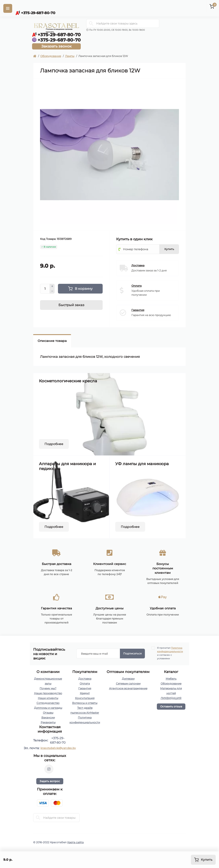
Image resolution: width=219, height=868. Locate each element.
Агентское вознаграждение (128, 688)
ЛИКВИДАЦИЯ (171, 698)
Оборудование (51, 56)
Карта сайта (75, 842)
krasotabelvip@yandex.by (58, 748)
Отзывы (48, 713)
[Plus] (52, 286)
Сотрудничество (48, 703)
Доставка (85, 679)
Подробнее (54, 444)
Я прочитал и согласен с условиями (170, 653)
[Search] (91, 23)
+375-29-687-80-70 (58, 740)
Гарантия (85, 688)
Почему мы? (48, 688)
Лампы (70, 56)
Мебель (171, 679)
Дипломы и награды (48, 708)
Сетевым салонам (128, 683)
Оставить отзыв (171, 706)
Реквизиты (48, 722)
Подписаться (132, 653)
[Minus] (52, 291)
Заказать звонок (57, 46)
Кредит (85, 693)
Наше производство (48, 693)
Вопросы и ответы (85, 703)
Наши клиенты (48, 698)
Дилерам (128, 679)
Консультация (85, 698)
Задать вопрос (50, 781)
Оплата (85, 683)
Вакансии (48, 717)
